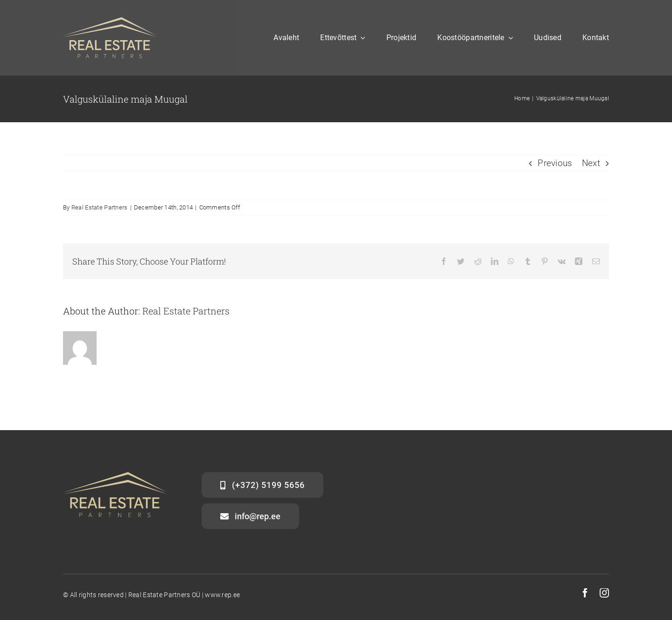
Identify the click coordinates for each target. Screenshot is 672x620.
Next (591, 163)
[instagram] (604, 593)
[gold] (110, 22)
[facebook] (585, 593)
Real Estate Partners (100, 207)
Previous (555, 163)
